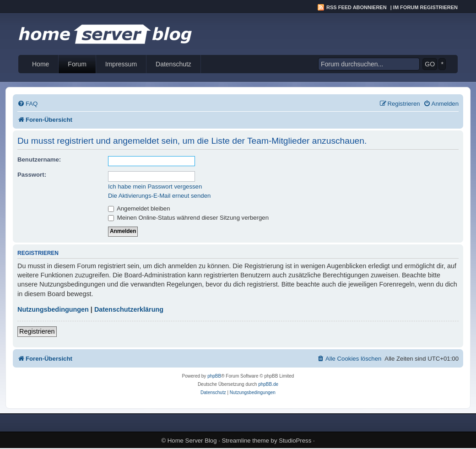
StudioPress (295, 441)
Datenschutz (173, 64)
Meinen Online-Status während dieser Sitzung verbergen (188, 218)
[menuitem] (27, 104)
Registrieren (37, 331)
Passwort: (32, 175)
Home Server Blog (192, 441)
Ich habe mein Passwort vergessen (155, 187)
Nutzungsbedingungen (53, 309)
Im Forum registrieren (425, 7)
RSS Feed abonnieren (357, 7)
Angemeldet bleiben (139, 208)
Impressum (121, 64)
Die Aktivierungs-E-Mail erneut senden (159, 196)
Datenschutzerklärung (129, 309)
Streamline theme (246, 441)
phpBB (214, 376)
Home (41, 64)
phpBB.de (268, 384)
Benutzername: (39, 160)
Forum (77, 64)
